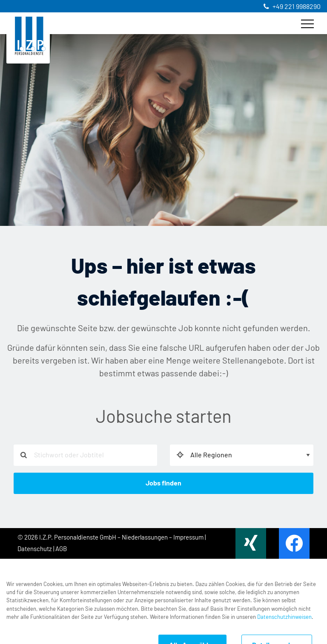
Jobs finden (163, 483)
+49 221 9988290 (297, 7)
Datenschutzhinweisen (284, 611)
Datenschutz (35, 549)
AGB (61, 549)
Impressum (188, 538)
